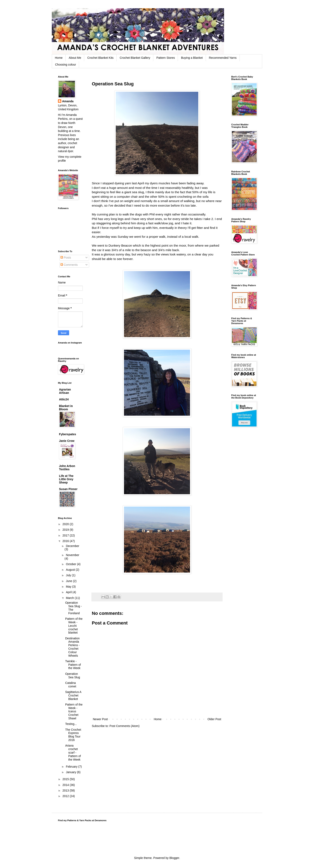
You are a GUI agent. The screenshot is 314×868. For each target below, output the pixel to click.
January (71, 772)
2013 (66, 790)
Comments (69, 265)
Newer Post (100, 719)
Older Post (214, 719)
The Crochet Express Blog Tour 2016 (73, 735)
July (69, 575)
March (70, 598)
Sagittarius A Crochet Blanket (73, 695)
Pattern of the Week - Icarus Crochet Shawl (74, 711)
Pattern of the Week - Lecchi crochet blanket (74, 626)
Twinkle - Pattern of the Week (73, 665)
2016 (66, 541)
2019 (66, 530)
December (73, 546)
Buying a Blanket (192, 58)
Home (59, 58)
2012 (66, 796)
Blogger (174, 858)
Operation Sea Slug (73, 676)
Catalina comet (71, 685)
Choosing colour (66, 65)
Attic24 (64, 399)
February (72, 767)
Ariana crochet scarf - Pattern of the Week (73, 752)
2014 (66, 785)
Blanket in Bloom (66, 408)
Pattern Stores (166, 58)
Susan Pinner (68, 489)
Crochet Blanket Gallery (135, 58)
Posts (66, 258)
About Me (75, 58)
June (69, 581)
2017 (66, 535)
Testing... (71, 724)
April (69, 592)
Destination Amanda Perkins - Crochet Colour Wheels (72, 647)
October (71, 564)
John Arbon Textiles (67, 468)
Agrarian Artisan (65, 391)
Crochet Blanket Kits (100, 58)
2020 (66, 524)
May (69, 587)
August (71, 570)
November (73, 555)
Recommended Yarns (223, 58)
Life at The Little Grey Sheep (66, 479)
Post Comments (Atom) (125, 726)
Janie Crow (67, 441)
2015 (66, 779)
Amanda (68, 101)
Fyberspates (67, 434)
